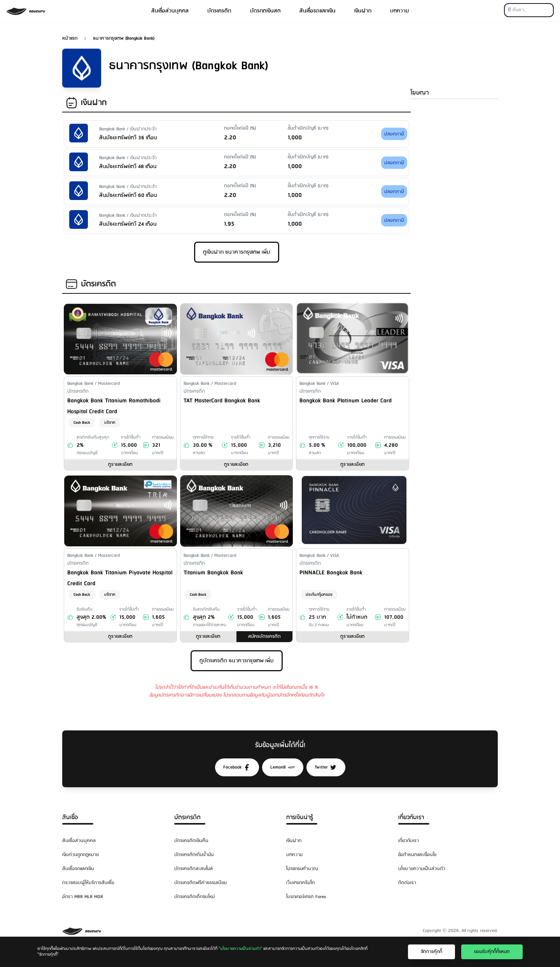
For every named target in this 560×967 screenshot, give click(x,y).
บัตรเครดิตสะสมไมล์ (193, 869)
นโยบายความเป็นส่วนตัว (422, 869)
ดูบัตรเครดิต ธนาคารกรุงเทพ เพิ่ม (237, 661)
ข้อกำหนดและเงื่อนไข (417, 855)
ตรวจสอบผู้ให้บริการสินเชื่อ (88, 883)
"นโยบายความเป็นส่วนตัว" (240, 949)
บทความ (400, 11)
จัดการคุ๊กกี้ (431, 952)
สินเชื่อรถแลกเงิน (318, 11)
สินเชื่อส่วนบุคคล (170, 11)
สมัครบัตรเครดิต (264, 636)
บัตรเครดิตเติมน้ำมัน (194, 855)
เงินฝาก (363, 11)
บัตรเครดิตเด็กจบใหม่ (194, 897)
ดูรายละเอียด (120, 464)
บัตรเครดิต (219, 11)
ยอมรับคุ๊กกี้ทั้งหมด (492, 952)
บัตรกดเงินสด (265, 11)
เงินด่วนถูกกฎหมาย (80, 855)
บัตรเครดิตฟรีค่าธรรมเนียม (200, 883)
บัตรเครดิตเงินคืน (191, 841)
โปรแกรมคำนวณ (302, 869)
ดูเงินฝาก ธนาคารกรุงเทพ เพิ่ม (237, 252)
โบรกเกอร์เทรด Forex (306, 897)
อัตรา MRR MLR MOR (83, 897)
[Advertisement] (454, 228)
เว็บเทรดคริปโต (301, 883)
